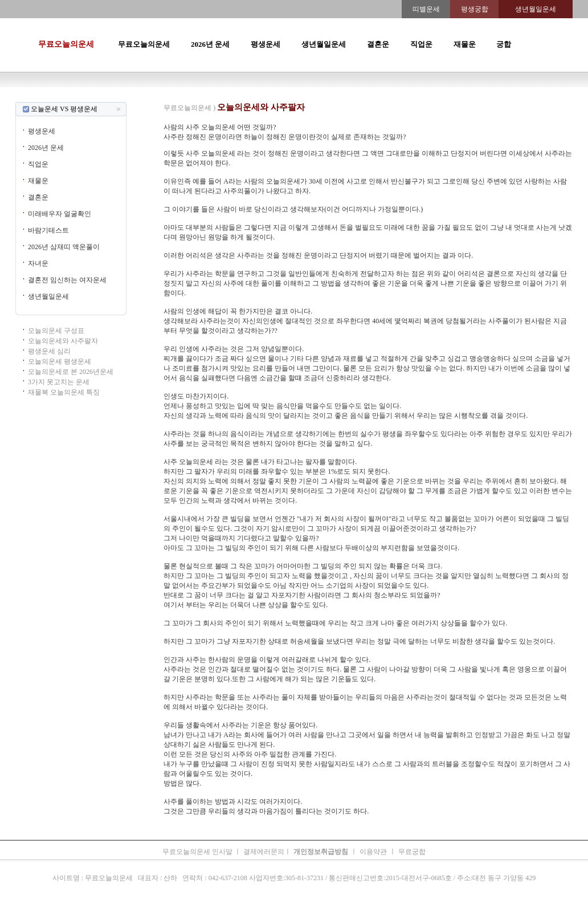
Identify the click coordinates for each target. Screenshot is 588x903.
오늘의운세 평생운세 (60, 361)
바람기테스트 (48, 230)
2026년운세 (246, 97)
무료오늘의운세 (66, 44)
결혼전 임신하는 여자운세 (67, 280)
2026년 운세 (210, 44)
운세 (220, 97)
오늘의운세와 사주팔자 (63, 341)
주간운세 (373, 97)
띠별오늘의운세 (187, 97)
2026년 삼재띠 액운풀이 (64, 247)
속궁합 (415, 97)
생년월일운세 (324, 44)
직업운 (421, 44)
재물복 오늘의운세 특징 (64, 392)
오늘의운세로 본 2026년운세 (71, 372)
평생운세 (266, 44)
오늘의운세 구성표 (56, 331)
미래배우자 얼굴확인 (60, 214)
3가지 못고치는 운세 (59, 382)
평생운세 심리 (49, 351)
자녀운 (38, 263)
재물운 (465, 44)
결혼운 (378, 44)
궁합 (504, 44)
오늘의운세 (144, 97)
